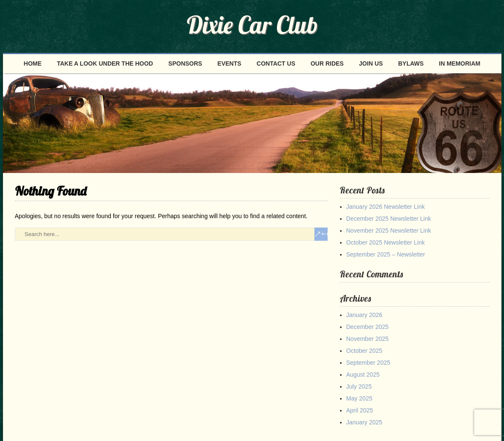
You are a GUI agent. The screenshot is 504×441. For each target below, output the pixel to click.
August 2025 (363, 375)
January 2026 (364, 315)
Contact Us (276, 63)
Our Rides (327, 63)
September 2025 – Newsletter (386, 254)
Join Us (371, 63)
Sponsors (185, 63)
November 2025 (368, 339)
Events (229, 63)
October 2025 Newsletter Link (386, 242)
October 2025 (364, 351)
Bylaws (411, 63)
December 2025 (368, 327)
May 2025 (359, 398)
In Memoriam (459, 63)
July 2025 (359, 386)
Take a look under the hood (105, 63)
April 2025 (360, 410)
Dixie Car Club (252, 25)
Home (33, 63)
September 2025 (369, 363)
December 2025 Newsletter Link (389, 219)
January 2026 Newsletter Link (386, 207)
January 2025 (364, 422)
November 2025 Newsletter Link (389, 231)
